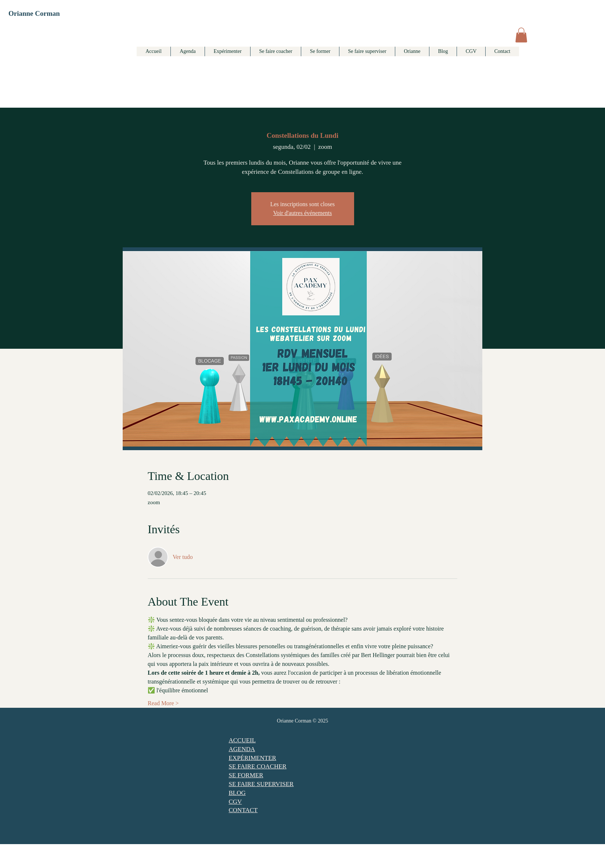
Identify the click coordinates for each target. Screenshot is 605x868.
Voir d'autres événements (303, 213)
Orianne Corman (34, 13)
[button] (521, 35)
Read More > (163, 703)
